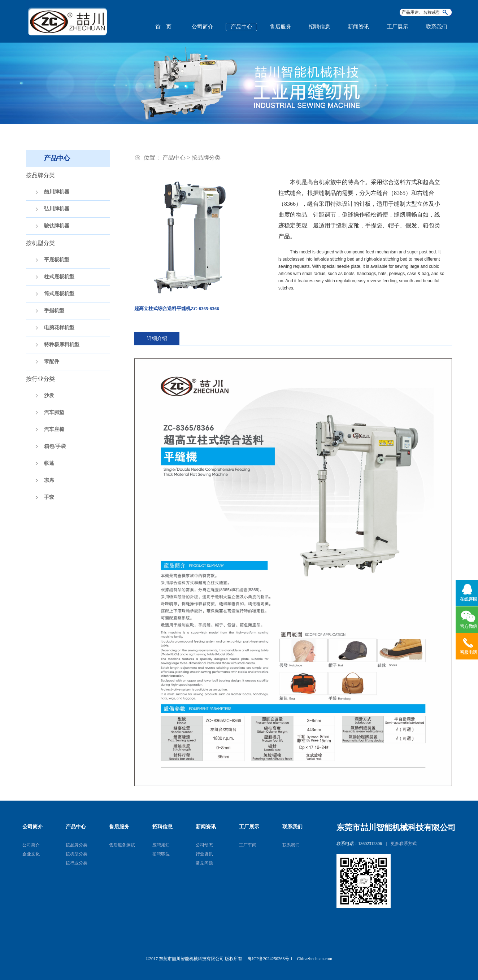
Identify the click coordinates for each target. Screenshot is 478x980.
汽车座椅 (54, 429)
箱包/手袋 (55, 446)
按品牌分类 (77, 845)
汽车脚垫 (54, 412)
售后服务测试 (122, 845)
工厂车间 (248, 845)
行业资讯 (204, 854)
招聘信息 (320, 27)
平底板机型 (57, 260)
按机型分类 (77, 854)
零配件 (52, 361)
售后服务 (281, 27)
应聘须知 (161, 845)
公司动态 (204, 845)
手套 (49, 497)
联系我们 (436, 27)
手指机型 (54, 311)
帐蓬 (49, 463)
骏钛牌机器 (57, 226)
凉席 (49, 480)
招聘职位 (161, 854)
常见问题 (204, 863)
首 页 (163, 27)
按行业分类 (77, 863)
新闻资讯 (358, 27)
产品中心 (242, 27)
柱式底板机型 (59, 277)
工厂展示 (397, 27)
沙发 (49, 395)
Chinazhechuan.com (315, 959)
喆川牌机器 (57, 192)
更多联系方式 (404, 844)
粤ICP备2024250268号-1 (270, 959)
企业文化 (31, 854)
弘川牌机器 (57, 209)
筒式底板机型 (59, 294)
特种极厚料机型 (62, 345)
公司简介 (203, 27)
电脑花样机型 (59, 328)
